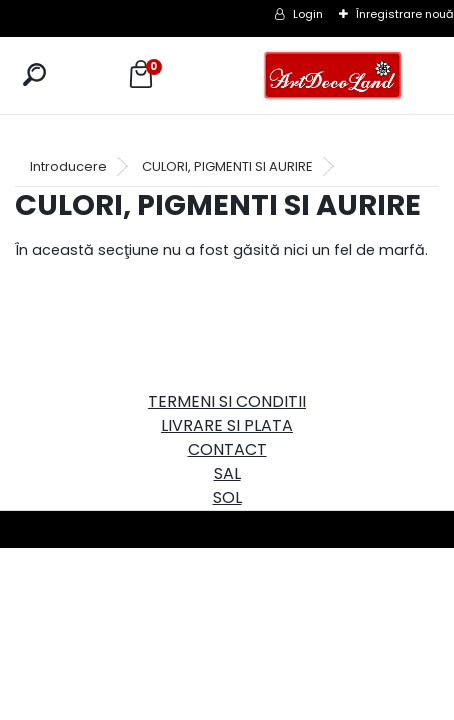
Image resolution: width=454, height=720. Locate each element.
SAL (227, 473)
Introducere (68, 166)
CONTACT (227, 449)
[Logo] (333, 75)
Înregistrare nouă (405, 14)
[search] (34, 74)
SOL (227, 497)
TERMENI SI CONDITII (227, 401)
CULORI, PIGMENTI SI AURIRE (227, 166)
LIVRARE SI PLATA (227, 425)
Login (308, 14)
